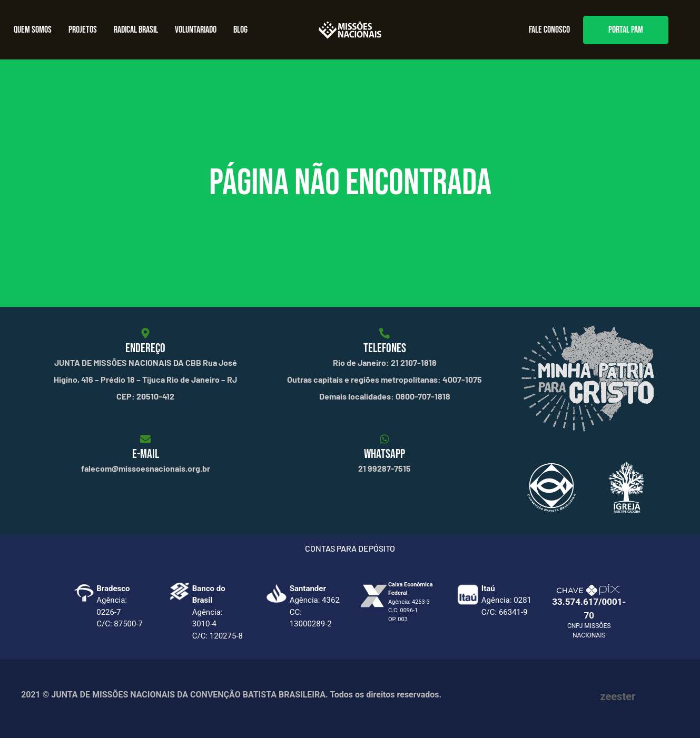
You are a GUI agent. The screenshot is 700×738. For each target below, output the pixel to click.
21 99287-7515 (384, 468)
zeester (618, 696)
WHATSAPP (384, 454)
